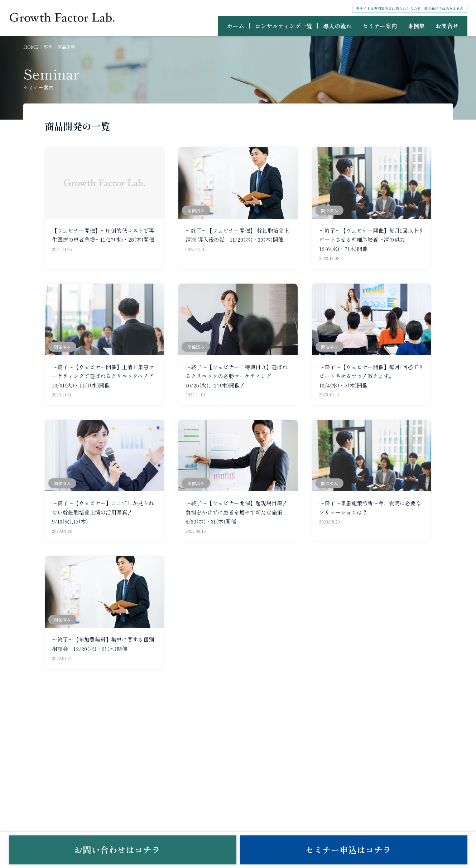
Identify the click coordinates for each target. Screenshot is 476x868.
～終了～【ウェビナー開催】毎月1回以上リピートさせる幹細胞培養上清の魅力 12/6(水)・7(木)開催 (371, 240)
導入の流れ (337, 26)
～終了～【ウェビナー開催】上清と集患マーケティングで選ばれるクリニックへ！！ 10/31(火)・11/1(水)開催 (106, 376)
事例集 (416, 26)
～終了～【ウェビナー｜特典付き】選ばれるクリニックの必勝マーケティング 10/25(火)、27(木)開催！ (237, 376)
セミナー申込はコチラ (354, 850)
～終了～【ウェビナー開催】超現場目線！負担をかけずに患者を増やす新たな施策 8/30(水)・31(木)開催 (237, 512)
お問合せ (447, 26)
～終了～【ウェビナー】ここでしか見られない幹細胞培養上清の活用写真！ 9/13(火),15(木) (103, 512)
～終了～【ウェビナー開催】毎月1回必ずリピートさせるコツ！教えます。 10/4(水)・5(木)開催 (371, 376)
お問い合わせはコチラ (122, 850)
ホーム (236, 26)
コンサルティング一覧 (284, 26)
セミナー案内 (380, 26)
